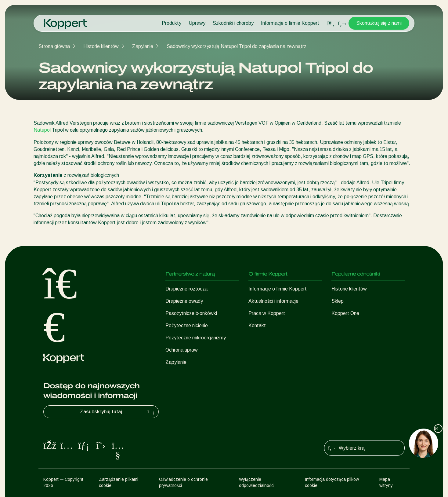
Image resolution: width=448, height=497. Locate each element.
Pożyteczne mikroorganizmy (196, 338)
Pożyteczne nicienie (187, 325)
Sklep (338, 301)
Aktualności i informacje (273, 301)
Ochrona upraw (182, 350)
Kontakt (257, 325)
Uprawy (197, 23)
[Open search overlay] (331, 23)
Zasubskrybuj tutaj (118, 412)
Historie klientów (101, 46)
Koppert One (345, 313)
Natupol (42, 130)
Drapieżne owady (184, 301)
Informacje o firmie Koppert (290, 23)
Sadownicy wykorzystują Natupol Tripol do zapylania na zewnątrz (237, 46)
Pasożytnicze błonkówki (191, 313)
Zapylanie (143, 46)
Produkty (172, 23)
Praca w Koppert (267, 313)
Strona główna (54, 46)
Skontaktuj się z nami (379, 23)
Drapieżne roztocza (186, 289)
